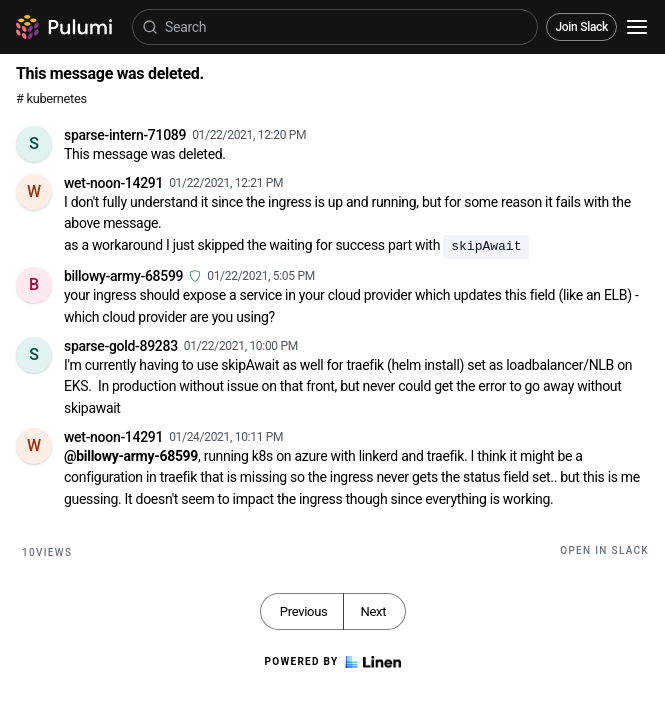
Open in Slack (604, 550)
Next (373, 611)
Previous (304, 611)
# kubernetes (51, 98)
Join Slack (581, 27)
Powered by (332, 662)
